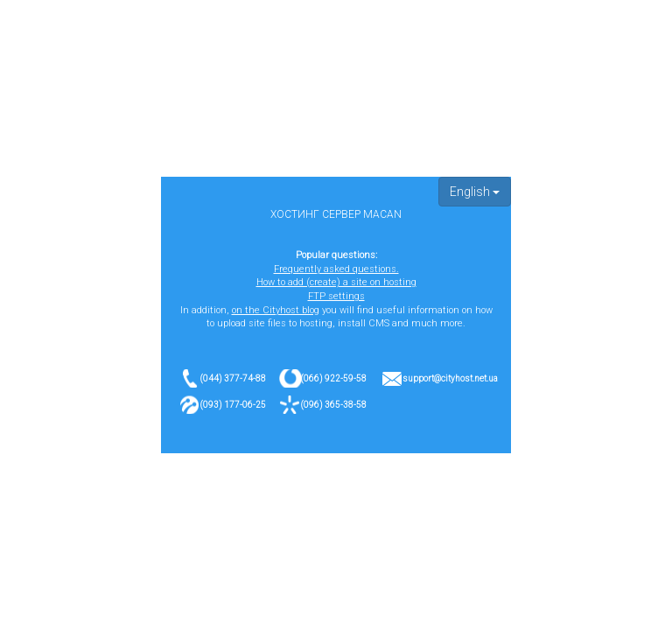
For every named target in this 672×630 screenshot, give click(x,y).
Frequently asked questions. (336, 269)
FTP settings (336, 296)
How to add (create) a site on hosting (336, 282)
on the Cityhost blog (276, 310)
